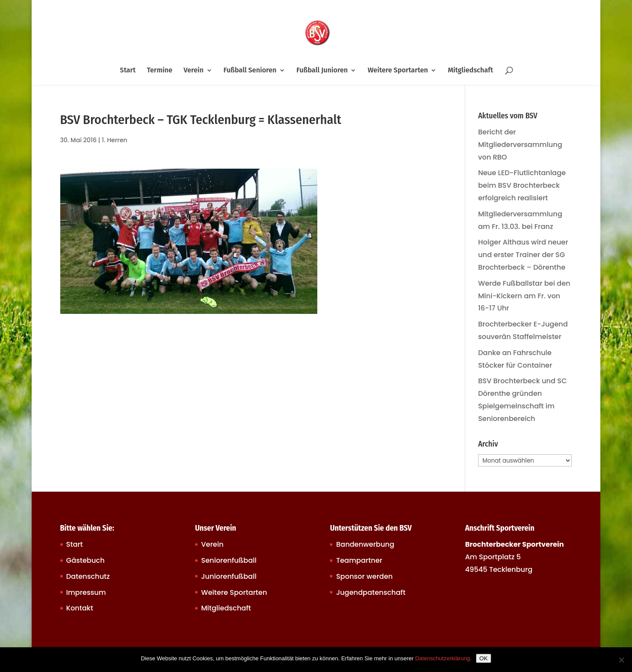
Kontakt (80, 608)
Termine (160, 71)
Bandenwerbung (365, 544)
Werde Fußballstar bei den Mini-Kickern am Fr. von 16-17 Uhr (524, 296)
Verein (194, 71)
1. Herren (115, 140)
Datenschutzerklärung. (443, 658)
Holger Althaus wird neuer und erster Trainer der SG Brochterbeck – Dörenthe (523, 255)
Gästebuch (86, 560)
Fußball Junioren (322, 71)
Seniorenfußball (229, 560)
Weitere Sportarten (398, 71)
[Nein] (621, 660)
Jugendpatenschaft (371, 592)
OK (484, 658)
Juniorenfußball (229, 576)
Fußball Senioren (250, 71)
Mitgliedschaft (470, 71)
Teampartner (359, 560)
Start (128, 71)
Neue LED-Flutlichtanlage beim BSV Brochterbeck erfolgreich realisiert (522, 185)
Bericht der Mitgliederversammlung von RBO (520, 145)
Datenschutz (88, 576)
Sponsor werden (364, 576)
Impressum (86, 592)
